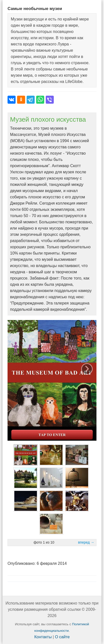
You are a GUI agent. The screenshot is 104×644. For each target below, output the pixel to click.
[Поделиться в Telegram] (31, 100)
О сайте (62, 637)
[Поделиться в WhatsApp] (40, 100)
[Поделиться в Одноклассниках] (21, 100)
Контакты (43, 637)
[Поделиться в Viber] (50, 100)
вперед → (86, 542)
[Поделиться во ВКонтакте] (12, 100)
